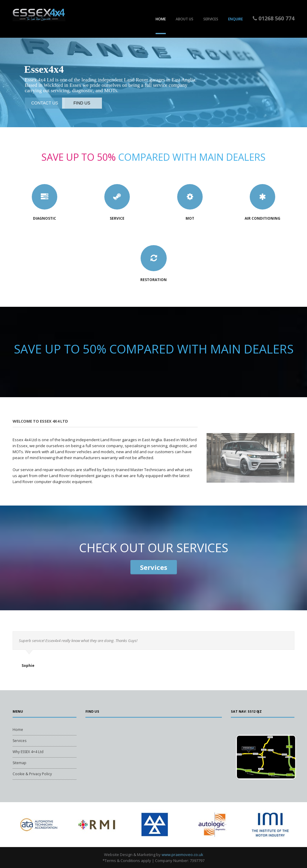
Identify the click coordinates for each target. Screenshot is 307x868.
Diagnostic (45, 218)
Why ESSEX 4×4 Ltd (28, 752)
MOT (190, 218)
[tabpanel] (38, 825)
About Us (185, 19)
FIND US (82, 103)
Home (161, 19)
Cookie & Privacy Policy (32, 774)
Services (211, 19)
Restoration (153, 280)
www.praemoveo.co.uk (182, 855)
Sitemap (19, 763)
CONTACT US (45, 103)
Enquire (235, 19)
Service (117, 218)
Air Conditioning (262, 218)
